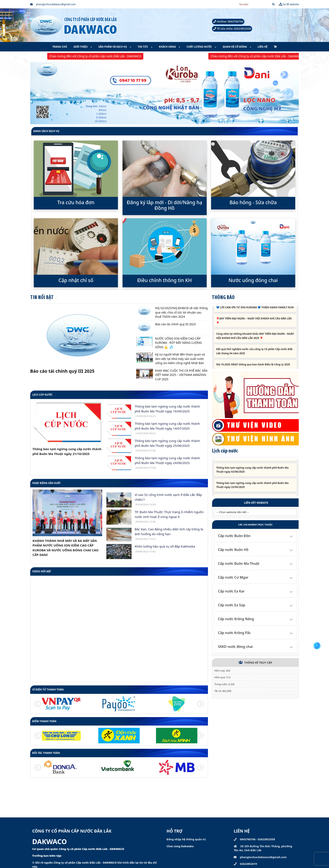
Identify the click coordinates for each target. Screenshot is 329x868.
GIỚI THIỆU (81, 47)
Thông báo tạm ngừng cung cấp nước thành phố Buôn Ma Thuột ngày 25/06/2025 (167, 445)
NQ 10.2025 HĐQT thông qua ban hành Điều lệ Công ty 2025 (253, 368)
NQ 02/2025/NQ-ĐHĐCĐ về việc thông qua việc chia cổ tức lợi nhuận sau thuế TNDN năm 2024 (181, 312)
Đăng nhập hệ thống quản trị (186, 839)
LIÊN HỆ (263, 47)
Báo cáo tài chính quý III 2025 (62, 371)
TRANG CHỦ (60, 47)
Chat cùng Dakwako (180, 846)
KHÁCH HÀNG (168, 47)
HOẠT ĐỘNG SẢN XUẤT (46, 483)
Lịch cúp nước (42, 395)
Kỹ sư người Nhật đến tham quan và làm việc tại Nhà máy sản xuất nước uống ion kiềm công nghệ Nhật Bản (180, 359)
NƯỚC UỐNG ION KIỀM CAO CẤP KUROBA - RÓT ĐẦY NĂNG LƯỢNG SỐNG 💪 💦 (178, 343)
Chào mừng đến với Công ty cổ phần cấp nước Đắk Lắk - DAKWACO (101, 56)
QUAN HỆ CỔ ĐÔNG (235, 47)
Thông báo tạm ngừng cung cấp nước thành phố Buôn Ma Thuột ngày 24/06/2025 (167, 463)
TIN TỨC (143, 47)
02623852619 (245, 864)
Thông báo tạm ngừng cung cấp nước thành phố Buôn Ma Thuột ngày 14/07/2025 (167, 428)
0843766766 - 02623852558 (254, 839)
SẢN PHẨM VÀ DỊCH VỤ (113, 47)
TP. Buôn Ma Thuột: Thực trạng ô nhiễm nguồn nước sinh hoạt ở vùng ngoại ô (169, 516)
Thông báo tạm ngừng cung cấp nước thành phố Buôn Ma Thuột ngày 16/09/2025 (167, 411)
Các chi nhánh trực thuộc (255, 525)
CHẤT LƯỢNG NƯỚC (200, 47)
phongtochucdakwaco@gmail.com (53, 4)
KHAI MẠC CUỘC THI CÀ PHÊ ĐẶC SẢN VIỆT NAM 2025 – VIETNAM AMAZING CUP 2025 (181, 375)
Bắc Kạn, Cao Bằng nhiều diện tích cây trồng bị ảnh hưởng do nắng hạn (169, 534)
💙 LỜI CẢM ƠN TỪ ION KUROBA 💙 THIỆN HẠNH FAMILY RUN (255, 311)
